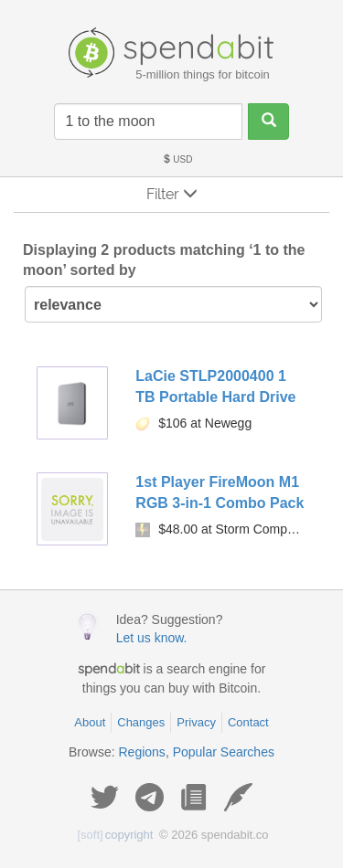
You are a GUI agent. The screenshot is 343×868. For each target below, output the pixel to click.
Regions (142, 752)
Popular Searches (224, 752)
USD (177, 159)
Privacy (196, 722)
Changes (141, 722)
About (90, 722)
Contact (248, 722)
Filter (172, 194)
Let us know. (152, 638)
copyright (116, 835)
